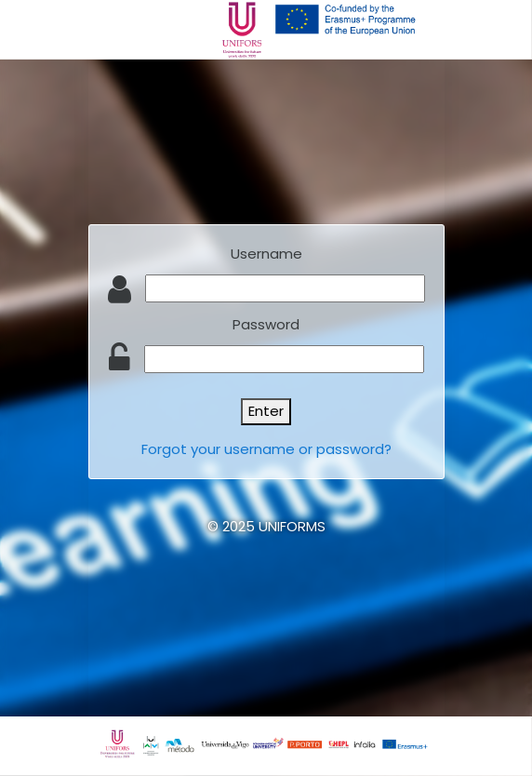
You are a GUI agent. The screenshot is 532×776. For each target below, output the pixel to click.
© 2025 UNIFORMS (266, 526)
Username (266, 254)
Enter (266, 411)
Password (266, 324)
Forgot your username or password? (266, 449)
